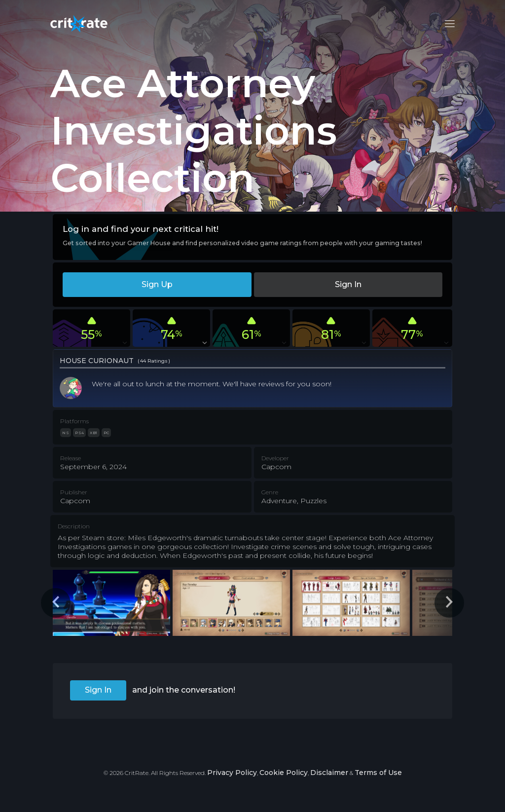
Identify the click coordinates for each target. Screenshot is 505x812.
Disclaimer (329, 773)
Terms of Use (378, 773)
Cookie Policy (284, 773)
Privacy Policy (232, 773)
